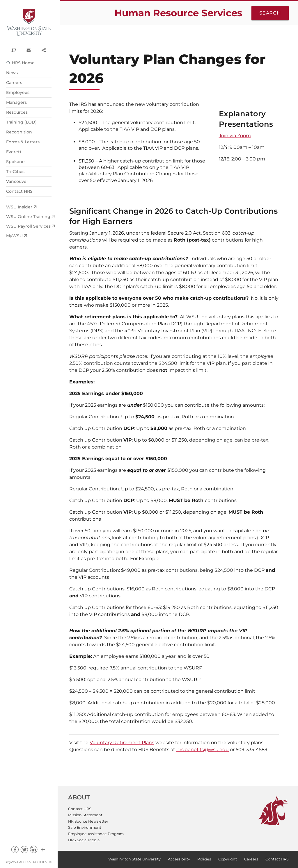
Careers (14, 83)
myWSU (12, 862)
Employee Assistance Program (96, 834)
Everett (14, 152)
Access (25, 862)
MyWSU (14, 236)
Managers (16, 102)
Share (44, 50)
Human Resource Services (178, 13)
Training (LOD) (21, 122)
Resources (17, 112)
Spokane (15, 162)
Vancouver (17, 181)
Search (270, 13)
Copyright (228, 859)
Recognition (19, 132)
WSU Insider (19, 207)
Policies (40, 862)
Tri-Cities (15, 172)
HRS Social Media (84, 840)
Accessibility (179, 859)
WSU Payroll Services (28, 226)
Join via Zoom (235, 136)
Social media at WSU (43, 851)
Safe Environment (85, 827)
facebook (15, 851)
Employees (18, 92)
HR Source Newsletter (88, 821)
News (12, 73)
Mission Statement (85, 815)
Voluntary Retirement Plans (122, 743)
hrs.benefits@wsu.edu (203, 750)
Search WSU (14, 50)
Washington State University (29, 23)
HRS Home (23, 63)
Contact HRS (19, 191)
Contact (28, 50)
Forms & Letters (23, 142)
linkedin (34, 851)
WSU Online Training (28, 217)
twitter (24, 851)
